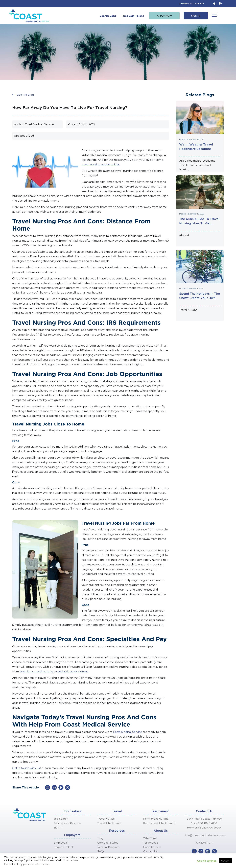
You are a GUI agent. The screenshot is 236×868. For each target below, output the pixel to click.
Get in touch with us (26, 768)
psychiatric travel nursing (36, 672)
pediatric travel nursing (73, 672)
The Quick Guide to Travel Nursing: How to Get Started (199, 221)
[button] (164, 16)
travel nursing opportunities (100, 165)
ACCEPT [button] (225, 861)
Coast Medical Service (128, 732)
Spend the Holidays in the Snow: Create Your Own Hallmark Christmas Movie (200, 296)
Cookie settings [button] (207, 861)
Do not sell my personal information (27, 864)
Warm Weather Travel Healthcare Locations (196, 147)
